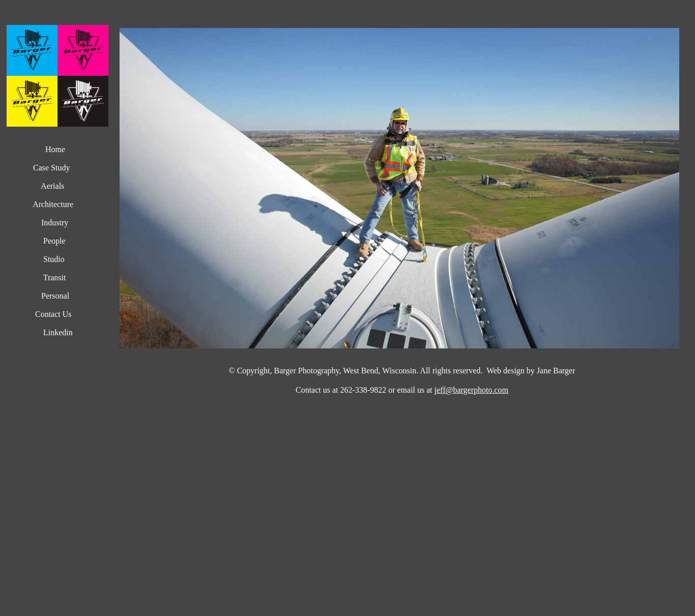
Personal (54, 296)
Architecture (53, 204)
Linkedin (56, 332)
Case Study (50, 168)
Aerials (51, 186)
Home (55, 149)
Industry (55, 223)
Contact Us (52, 314)
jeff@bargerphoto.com (471, 390)
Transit (55, 277)
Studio (54, 259)
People (52, 241)
